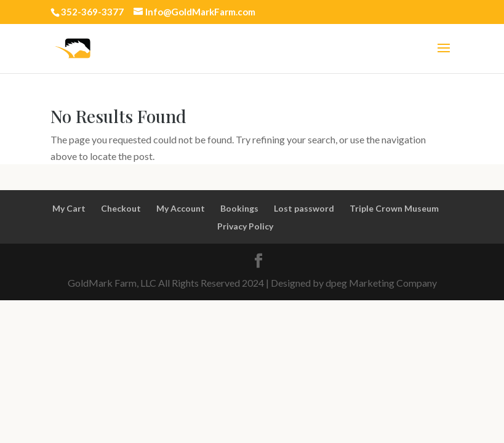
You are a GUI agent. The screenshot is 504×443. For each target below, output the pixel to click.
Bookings (239, 208)
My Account (181, 208)
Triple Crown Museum (394, 208)
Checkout (121, 208)
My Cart (69, 208)
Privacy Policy (245, 226)
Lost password (304, 208)
